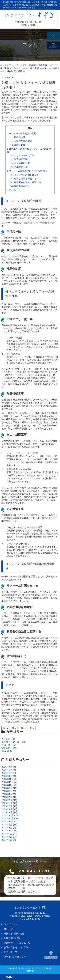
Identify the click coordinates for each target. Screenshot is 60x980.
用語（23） (7, 751)
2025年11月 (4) (9, 782)
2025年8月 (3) (9, 791)
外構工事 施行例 (12, 938)
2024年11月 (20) (10, 818)
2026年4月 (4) (9, 767)
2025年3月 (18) (9, 806)
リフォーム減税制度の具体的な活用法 (27, 171)
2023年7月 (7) (9, 840)
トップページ (11, 924)
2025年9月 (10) (9, 788)
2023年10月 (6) (9, 831)
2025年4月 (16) (9, 803)
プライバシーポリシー (15, 957)
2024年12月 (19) (10, 815)
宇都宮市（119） (10, 748)
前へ (5, 728)
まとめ (11, 190)
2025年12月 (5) (9, 779)
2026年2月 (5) (9, 773)
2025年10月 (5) (9, 785)
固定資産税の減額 (21, 141)
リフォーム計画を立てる (25, 175)
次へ (32, 728)
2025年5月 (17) (9, 800)
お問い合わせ (11, 947)
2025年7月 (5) (9, 794)
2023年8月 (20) (9, 837)
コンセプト (9, 929)
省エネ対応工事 (20, 163)
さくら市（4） (9, 739)
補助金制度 (18, 145)
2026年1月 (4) (9, 776)
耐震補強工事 (19, 159)
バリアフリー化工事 (22, 156)
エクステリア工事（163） (15, 742)
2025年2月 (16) (9, 809)
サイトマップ (11, 952)
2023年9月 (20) (9, 834)
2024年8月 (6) (9, 828)
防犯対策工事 (19, 167)
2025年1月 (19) (9, 812)
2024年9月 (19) (9, 825)
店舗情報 (8, 943)
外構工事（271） (10, 745)
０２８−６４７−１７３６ (33, 871)
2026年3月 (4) (9, 770)
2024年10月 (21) (10, 821)
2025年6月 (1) (9, 797)
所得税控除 (18, 137)
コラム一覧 (25, 943)
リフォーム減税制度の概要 (22, 134)
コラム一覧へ (19, 728)
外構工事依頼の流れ (14, 934)
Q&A (26, 947)
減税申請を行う (20, 186)
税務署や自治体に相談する (26, 182)
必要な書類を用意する (24, 179)
